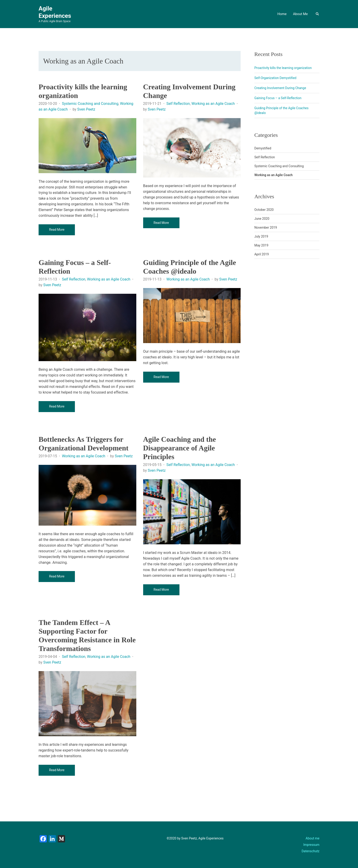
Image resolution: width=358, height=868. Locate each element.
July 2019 (261, 236)
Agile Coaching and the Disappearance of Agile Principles (180, 448)
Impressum (311, 845)
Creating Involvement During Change (280, 88)
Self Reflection (178, 104)
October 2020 (264, 210)
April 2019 (262, 254)
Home (282, 14)
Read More (57, 230)
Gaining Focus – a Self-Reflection (278, 98)
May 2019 (261, 245)
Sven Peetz (86, 109)
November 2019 (266, 228)
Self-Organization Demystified (275, 78)
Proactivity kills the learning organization (283, 68)
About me (313, 838)
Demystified (263, 148)
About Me (300, 14)
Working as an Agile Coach (213, 104)
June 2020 (262, 219)
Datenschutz (311, 851)
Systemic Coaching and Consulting (90, 104)
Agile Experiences (55, 12)
